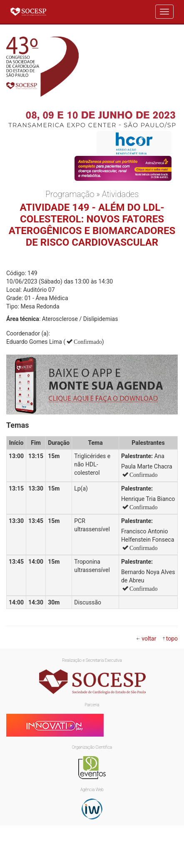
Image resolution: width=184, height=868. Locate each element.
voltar (149, 639)
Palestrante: (137, 456)
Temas (18, 425)
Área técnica (23, 319)
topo (172, 639)
